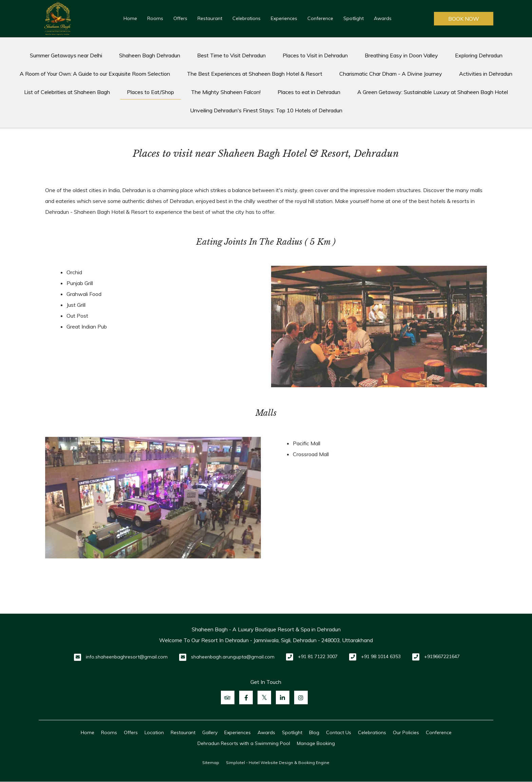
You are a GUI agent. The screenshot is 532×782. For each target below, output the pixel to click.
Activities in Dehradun (486, 74)
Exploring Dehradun (479, 55)
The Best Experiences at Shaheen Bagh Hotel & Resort (255, 74)
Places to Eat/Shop (150, 92)
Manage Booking (316, 743)
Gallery (210, 732)
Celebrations (246, 18)
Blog (314, 732)
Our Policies (406, 732)
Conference (320, 18)
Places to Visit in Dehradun (315, 55)
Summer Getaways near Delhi (66, 55)
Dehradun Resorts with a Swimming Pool (244, 743)
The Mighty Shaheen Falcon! (226, 92)
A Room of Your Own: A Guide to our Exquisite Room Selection (95, 74)
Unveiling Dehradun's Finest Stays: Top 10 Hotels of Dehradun (266, 110)
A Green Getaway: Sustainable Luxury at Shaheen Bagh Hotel (433, 92)
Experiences (284, 18)
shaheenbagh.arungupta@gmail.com (233, 657)
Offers (180, 18)
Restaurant (210, 18)
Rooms (155, 18)
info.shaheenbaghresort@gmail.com (127, 657)
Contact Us (339, 732)
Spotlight (354, 18)
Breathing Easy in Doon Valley (401, 55)
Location (154, 732)
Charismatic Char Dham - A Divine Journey (391, 74)
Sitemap (211, 762)
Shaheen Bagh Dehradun (150, 55)
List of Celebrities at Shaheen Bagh (67, 92)
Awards (383, 18)
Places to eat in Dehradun (309, 92)
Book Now (464, 19)
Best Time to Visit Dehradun (231, 55)
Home (130, 18)
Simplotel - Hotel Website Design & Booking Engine (278, 762)
